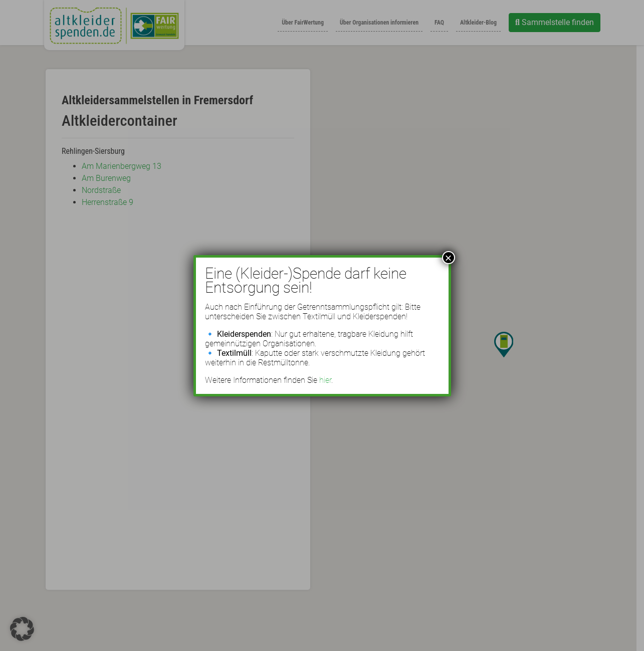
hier (325, 380)
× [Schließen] (448, 258)
